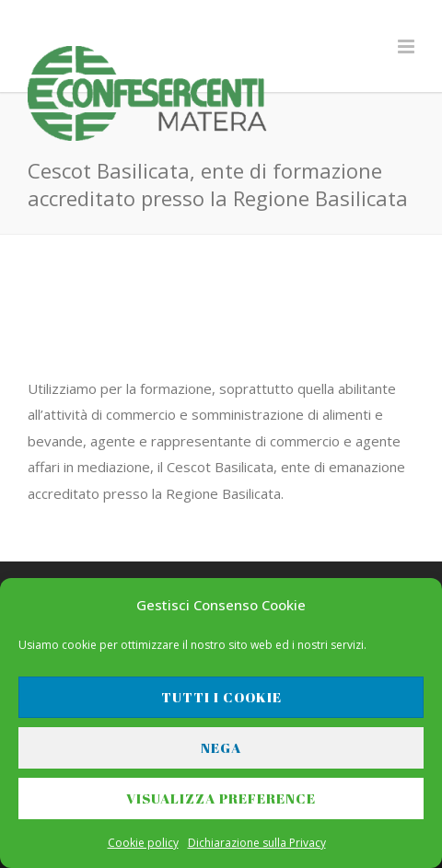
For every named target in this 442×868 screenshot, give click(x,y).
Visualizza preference (221, 798)
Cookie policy (143, 843)
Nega (221, 747)
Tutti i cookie (221, 697)
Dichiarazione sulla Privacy (257, 843)
